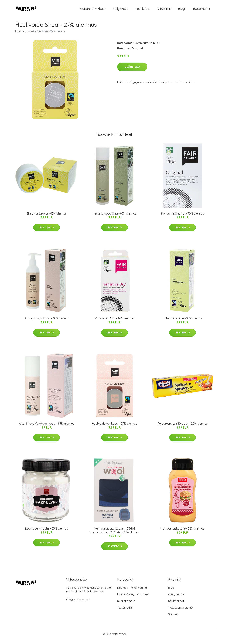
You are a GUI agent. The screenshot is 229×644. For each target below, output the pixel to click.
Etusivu (20, 35)
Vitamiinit (164, 11)
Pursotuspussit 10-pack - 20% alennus (183, 427)
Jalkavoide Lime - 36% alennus (183, 322)
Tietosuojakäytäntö (180, 611)
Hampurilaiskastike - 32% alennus (182, 532)
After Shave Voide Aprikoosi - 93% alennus (47, 427)
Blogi (182, 11)
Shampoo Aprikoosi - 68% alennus (47, 322)
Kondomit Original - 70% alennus (183, 217)
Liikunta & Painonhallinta (132, 592)
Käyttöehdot (176, 605)
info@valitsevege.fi (78, 603)
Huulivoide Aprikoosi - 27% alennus (114, 427)
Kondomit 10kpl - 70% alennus (115, 322)
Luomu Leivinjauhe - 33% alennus (47, 532)
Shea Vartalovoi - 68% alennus (47, 217)
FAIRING (154, 47)
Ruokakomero (126, 605)
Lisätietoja (132, 71)
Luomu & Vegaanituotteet (133, 598)
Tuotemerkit (201, 11)
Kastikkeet (143, 11)
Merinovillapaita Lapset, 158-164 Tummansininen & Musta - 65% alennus (114, 534)
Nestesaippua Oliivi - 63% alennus (114, 217)
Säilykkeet (120, 11)
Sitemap (173, 618)
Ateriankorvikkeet (92, 11)
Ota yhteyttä (176, 598)
